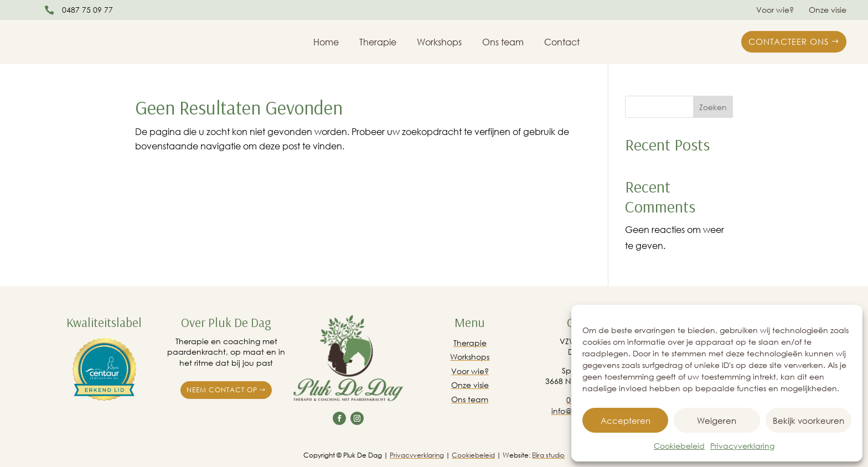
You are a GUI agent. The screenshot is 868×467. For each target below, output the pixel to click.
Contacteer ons (789, 41)
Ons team (503, 43)
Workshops (439, 43)
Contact (562, 43)
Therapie (378, 43)
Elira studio (548, 455)
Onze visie (828, 11)
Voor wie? (775, 11)
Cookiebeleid (679, 446)
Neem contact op (222, 390)
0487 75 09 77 (87, 10)
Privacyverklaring (742, 446)
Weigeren (717, 421)
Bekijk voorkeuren (808, 421)
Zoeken (713, 107)
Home (326, 43)
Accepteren (626, 421)
